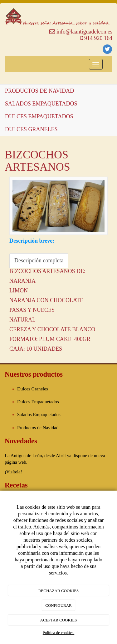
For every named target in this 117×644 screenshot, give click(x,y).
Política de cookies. (58, 633)
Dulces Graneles (33, 389)
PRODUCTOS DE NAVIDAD (39, 91)
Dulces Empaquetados (38, 402)
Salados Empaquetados (39, 415)
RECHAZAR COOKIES (59, 591)
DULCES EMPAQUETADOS (39, 116)
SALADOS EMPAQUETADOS (41, 104)
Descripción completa (39, 260)
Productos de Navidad (38, 428)
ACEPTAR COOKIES (59, 620)
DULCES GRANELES (31, 129)
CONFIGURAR (58, 605)
